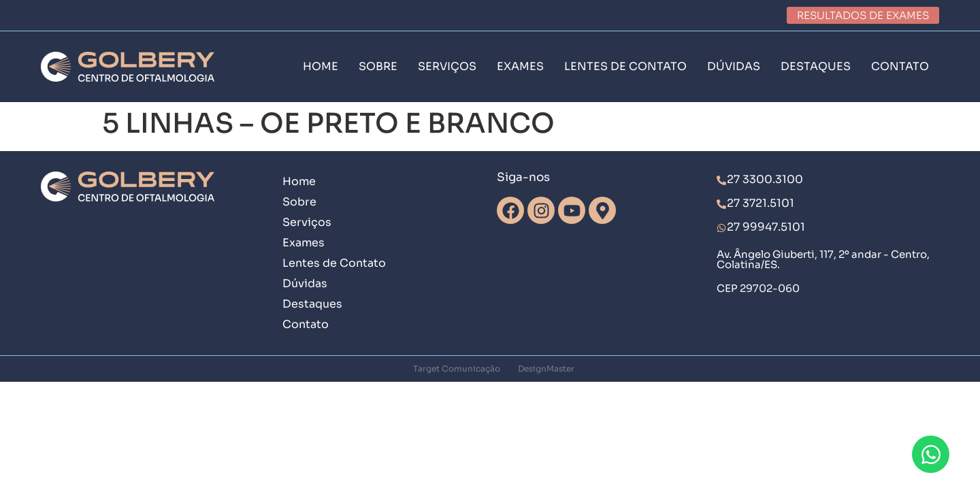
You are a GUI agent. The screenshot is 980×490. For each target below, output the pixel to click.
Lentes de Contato (334, 263)
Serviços (307, 222)
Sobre (299, 202)
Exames (304, 243)
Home (299, 181)
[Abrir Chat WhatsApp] (931, 454)
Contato (306, 324)
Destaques (312, 304)
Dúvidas (305, 283)
